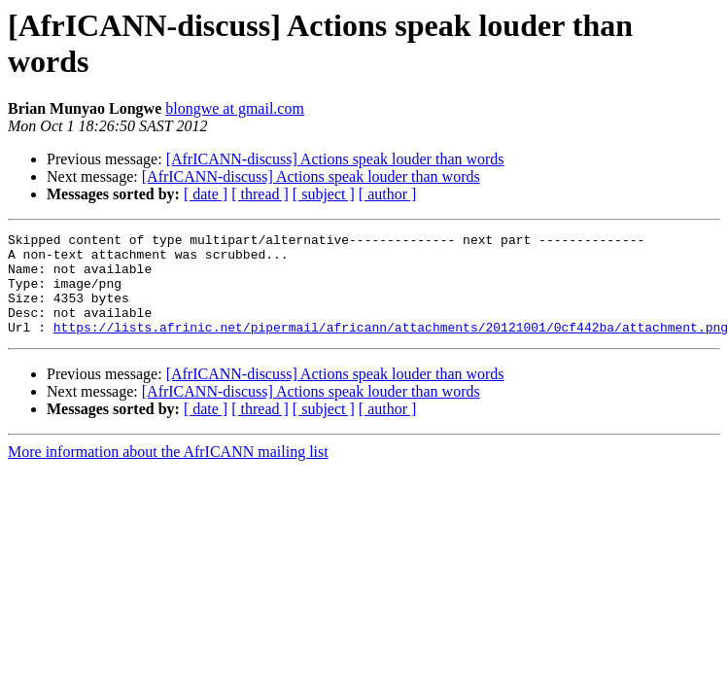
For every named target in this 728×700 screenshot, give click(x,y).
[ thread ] (260, 194)
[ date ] (206, 194)
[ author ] (388, 194)
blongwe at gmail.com (235, 108)
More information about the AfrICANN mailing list (168, 472)
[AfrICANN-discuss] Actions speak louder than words (335, 159)
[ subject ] (324, 194)
